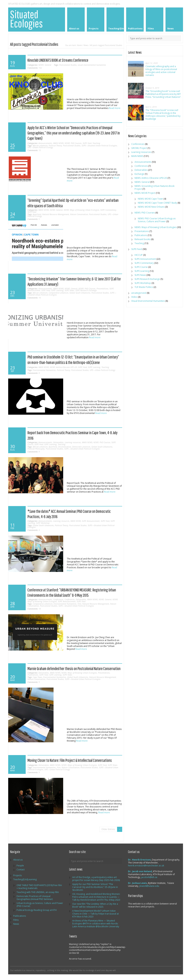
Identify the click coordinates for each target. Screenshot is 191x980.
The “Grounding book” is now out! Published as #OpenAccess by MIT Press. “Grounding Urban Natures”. (163, 94)
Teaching (96, 143)
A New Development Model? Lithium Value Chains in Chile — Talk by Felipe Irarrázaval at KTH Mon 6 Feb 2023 (95, 914)
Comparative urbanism (58, 293)
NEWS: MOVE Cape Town (150, 199)
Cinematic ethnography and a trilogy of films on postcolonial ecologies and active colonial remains (161, 71)
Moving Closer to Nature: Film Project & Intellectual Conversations (70, 760)
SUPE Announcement (91, 521)
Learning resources (73, 442)
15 (34, 150)
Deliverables (58, 442)
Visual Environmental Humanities (148, 301)
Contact (21, 870)
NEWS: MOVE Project (145, 193)
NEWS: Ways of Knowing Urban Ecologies (81, 210)
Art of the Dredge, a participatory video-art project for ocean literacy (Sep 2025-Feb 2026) (96, 879)
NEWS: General (45, 65)
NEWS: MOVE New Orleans (151, 207)
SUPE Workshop (43, 523)
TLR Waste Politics (144, 287)
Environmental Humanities (44, 370)
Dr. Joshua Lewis (137, 883)
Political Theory (55, 145)
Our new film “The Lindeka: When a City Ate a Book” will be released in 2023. (95, 905)
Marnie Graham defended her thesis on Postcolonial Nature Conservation (74, 669)
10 (34, 298)
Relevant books (142, 239)
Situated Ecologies (26, 19)
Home (79, 45)
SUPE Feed (87, 143)
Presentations (102, 289)
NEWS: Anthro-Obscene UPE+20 (63, 367)
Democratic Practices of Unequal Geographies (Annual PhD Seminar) (35, 898)
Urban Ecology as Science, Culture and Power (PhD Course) (40, 905)
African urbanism (40, 145)
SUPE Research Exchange (86, 290)
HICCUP (139, 255)
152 (35, 68)
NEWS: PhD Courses (73, 143)
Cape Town (37, 677)
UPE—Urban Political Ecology (40, 147)
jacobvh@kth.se (149, 877)
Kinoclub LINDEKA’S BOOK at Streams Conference (58, 60)
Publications (33, 675)
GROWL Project (139, 148)
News (86, 45)
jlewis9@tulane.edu (149, 886)
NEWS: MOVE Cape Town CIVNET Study (157, 203)
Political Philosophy (36, 449)
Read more (115, 108)
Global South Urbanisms (80, 293)
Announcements (45, 143)
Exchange (139, 174)
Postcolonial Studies (68, 65)
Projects (17, 875)
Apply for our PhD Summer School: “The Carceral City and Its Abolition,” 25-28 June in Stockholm (95, 887)
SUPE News (69, 290)
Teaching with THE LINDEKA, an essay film (38, 892)
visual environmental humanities (92, 65)
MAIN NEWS (58, 143)
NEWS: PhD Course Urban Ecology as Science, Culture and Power (157, 220)
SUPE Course (141, 267)
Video (134, 297)
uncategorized (139, 293)
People (20, 866)
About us (18, 860)
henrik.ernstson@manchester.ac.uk (146, 866)
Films (16, 920)
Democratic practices (81, 447)
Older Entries (108, 829)
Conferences (58, 599)
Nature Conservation (79, 214)
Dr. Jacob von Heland (140, 871)
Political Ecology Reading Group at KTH (37, 910)
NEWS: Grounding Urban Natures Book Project (154, 187)
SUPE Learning (57, 290)
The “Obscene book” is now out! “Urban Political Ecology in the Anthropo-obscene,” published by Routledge (163, 114)
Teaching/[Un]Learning (25, 879)
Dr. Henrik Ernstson (139, 860)
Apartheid (37, 214)
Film (79, 604)
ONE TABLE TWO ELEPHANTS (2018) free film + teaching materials (39, 887)
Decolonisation (65, 447)
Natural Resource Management (56, 214)
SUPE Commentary (108, 210)
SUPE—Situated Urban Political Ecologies (99, 145)
